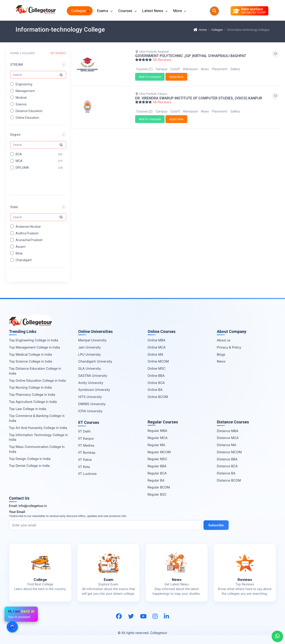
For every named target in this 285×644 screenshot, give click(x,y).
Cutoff (175, 69)
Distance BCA (227, 466)
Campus (162, 69)
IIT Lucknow (87, 474)
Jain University (90, 347)
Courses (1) (144, 69)
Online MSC (157, 368)
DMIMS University (92, 404)
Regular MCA (158, 438)
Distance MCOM (229, 452)
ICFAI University (90, 411)
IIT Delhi (84, 431)
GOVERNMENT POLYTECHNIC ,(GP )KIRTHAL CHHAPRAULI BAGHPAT (191, 56)
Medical (21, 97)
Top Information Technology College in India (38, 437)
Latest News (153, 11)
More (178, 11)
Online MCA (157, 347)
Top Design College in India (30, 459)
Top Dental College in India (29, 466)
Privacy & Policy (229, 347)
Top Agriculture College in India (33, 402)
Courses (125, 11)
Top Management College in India (34, 347)
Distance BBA (227, 459)
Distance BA (226, 473)
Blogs (221, 354)
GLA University (90, 368)
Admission (190, 69)
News (205, 69)
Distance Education (29, 111)
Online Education (27, 117)
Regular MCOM (159, 452)
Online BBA (156, 376)
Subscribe (216, 525)
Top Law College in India (28, 409)
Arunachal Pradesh (29, 240)
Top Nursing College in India (30, 387)
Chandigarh (24, 260)
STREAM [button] (17, 65)
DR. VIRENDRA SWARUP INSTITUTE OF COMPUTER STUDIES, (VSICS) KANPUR (199, 98)
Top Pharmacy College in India (32, 395)
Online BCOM (158, 397)
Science (21, 104)
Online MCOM (158, 361)
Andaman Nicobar (28, 226)
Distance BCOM (229, 480)
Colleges (79, 11)
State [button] (14, 207)
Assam (21, 246)
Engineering (24, 84)
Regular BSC (157, 494)
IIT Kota (84, 467)
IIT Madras (86, 445)
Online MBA (157, 340)
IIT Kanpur (86, 438)
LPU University (89, 354)
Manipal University (92, 340)
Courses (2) (144, 111)
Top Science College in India (31, 361)
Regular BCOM (159, 487)
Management (25, 91)
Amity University (91, 383)
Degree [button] (15, 135)
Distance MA (227, 445)
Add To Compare (150, 77)
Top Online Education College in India (37, 380)
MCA (19, 161)
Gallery (235, 69)
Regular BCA (157, 473)
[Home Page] (36, 11)
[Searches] (214, 11)
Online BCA (156, 383)
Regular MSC (158, 459)
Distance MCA (228, 438)
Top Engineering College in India (34, 340)
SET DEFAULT (58, 53)
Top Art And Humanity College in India (38, 428)
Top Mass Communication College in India (37, 449)
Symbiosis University (94, 390)
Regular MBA (158, 431)
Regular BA (156, 480)
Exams (103, 11)
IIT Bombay (87, 452)
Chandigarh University (95, 361)
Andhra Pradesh (27, 233)
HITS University (90, 397)
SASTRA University (93, 376)
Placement (220, 69)
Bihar (19, 253)
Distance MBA (228, 431)
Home (200, 30)
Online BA (155, 390)
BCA (19, 154)
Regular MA (156, 445)
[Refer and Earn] (249, 11)
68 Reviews (162, 60)
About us (224, 340)
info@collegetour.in (33, 506)
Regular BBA (157, 466)
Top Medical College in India (30, 354)
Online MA (156, 354)
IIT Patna (85, 460)
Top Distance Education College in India (35, 371)
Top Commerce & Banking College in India (37, 418)
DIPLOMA (22, 168)
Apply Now (176, 77)
